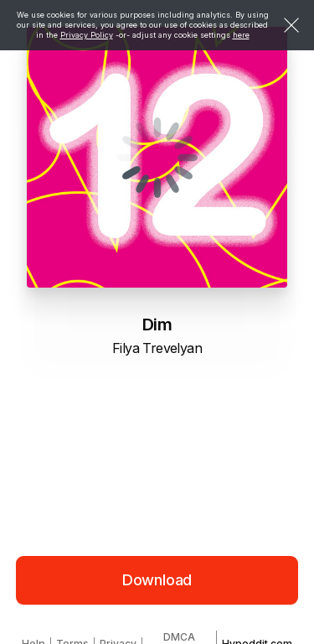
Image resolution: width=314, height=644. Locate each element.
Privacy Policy (87, 35)
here (241, 35)
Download (157, 580)
